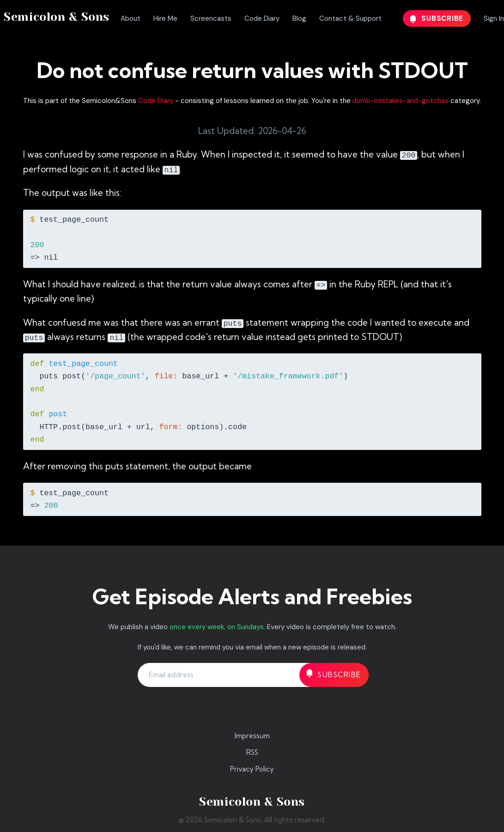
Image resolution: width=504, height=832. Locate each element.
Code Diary (262, 18)
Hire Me (165, 18)
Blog (299, 18)
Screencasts (211, 18)
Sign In (494, 18)
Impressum (252, 736)
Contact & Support (350, 18)
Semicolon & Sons (57, 17)
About (131, 18)
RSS (252, 752)
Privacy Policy (252, 769)
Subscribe (437, 18)
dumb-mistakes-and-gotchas (401, 101)
